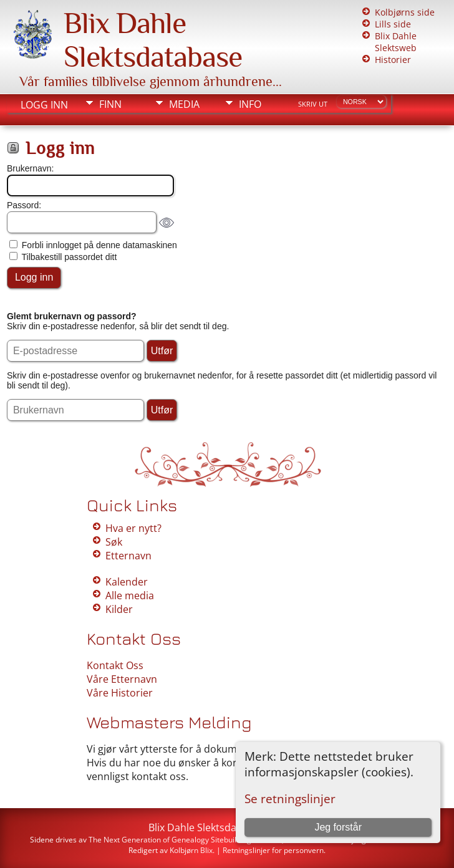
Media (184, 104)
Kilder (119, 609)
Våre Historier (120, 693)
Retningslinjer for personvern (273, 850)
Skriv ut (313, 104)
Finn (110, 104)
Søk (114, 542)
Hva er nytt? (133, 528)
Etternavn (128, 556)
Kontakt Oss (115, 665)
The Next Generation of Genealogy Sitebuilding (170, 840)
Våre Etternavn (122, 679)
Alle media (130, 596)
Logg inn (44, 105)
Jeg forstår (338, 827)
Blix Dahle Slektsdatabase (153, 40)
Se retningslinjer (290, 798)
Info (250, 104)
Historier (393, 60)
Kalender (127, 582)
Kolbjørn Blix (191, 850)
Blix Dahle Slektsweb (396, 42)
